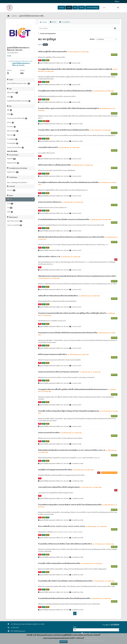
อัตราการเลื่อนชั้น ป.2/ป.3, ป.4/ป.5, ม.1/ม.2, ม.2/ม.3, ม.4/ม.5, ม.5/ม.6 (62, 526)
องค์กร (69, 8)
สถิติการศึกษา (114, 55)
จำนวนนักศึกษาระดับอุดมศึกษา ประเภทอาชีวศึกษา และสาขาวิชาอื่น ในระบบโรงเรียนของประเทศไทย (70, 505)
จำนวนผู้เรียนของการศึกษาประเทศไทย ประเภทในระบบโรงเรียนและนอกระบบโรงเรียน (65, 91)
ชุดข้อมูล (61, 8)
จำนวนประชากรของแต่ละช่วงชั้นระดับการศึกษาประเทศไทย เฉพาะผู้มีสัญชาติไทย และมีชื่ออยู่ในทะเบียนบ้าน (72, 313)
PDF (40, 60)
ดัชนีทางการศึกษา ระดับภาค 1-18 (49, 257)
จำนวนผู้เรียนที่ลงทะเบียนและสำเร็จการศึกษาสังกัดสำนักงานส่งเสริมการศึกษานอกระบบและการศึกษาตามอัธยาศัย (75, 69)
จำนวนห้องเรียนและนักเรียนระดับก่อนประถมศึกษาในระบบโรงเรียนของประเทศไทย (64, 598)
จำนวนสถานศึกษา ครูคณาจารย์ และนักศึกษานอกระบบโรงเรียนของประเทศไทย (64, 130)
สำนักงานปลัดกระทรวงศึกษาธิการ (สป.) (21, 61)
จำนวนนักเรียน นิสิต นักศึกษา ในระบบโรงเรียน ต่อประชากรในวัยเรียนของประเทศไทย (65, 581)
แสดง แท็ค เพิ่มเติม (12, 151)
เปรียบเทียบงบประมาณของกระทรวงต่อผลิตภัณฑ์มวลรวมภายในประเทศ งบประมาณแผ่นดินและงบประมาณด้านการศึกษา (77, 276)
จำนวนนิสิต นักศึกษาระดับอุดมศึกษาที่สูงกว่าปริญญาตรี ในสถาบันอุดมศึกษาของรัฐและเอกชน (69, 411)
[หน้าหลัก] (8, 16)
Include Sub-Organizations (47, 34)
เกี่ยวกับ (82, 8)
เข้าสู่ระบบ (117, 2)
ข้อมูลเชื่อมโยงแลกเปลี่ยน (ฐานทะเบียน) (109, 473)
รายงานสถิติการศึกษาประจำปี (48, 147)
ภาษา (75, 627)
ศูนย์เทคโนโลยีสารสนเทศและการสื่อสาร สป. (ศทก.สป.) (21, 64)
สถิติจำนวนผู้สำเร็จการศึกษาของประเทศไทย (53, 52)
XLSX (44, 60)
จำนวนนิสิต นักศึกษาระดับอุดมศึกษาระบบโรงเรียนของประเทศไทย (59, 563)
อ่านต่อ (9, 56)
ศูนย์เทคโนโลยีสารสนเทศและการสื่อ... (32, 16)
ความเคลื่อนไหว (65, 22)
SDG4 (116, 260)
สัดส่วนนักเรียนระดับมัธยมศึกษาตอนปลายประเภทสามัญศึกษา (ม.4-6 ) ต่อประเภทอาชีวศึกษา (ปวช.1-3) (72, 450)
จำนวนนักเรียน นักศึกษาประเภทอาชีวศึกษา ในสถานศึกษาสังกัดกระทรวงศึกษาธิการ (65, 544)
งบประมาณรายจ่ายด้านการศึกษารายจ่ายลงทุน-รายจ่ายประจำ (59, 372)
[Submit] (118, 8)
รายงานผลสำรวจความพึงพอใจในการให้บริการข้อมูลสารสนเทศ (59, 487)
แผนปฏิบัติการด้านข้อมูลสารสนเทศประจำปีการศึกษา (56, 470)
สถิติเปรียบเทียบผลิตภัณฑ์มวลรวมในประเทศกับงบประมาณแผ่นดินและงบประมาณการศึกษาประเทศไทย (71, 237)
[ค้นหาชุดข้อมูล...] (111, 8)
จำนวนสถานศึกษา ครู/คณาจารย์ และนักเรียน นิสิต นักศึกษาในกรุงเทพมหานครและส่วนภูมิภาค (69, 108)
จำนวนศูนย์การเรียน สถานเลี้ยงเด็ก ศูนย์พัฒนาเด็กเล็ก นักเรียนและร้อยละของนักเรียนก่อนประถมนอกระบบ (73, 389)
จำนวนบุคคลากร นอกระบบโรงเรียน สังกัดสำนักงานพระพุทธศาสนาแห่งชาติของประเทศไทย (68, 333)
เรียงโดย (92, 39)
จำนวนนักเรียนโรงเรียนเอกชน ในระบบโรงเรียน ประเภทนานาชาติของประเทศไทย (64, 219)
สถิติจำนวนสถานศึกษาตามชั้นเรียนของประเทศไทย (55, 165)
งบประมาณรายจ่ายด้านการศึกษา (49, 433)
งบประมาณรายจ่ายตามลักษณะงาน (50, 202)
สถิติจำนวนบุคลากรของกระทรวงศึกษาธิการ (53, 354)
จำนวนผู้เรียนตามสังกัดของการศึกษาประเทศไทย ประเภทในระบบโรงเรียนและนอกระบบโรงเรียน (69, 182)
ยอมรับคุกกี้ (63, 642)
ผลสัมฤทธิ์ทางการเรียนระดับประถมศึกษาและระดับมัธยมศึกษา (58, 296)
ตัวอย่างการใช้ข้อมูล (92, 8)
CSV (48, 60)
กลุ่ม (75, 8)
